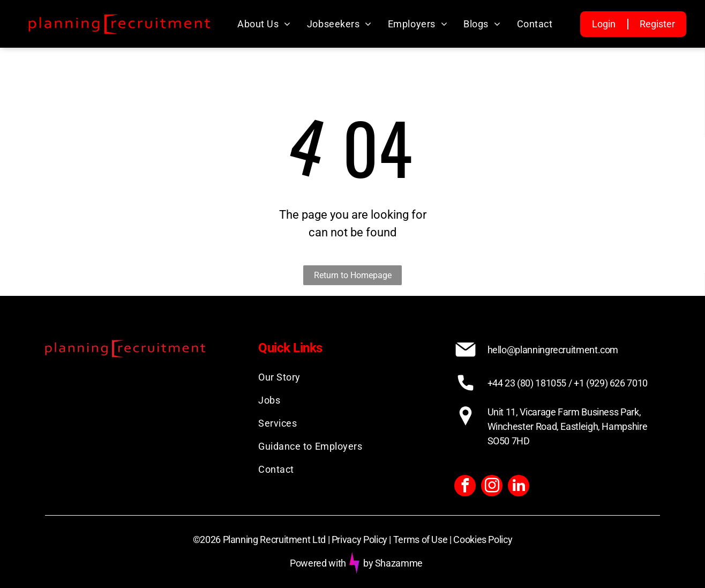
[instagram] (492, 487)
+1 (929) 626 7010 (611, 383)
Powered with (318, 563)
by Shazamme (393, 563)
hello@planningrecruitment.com (553, 350)
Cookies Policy (483, 539)
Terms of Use (421, 539)
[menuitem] (264, 24)
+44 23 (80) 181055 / (530, 383)
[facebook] (465, 487)
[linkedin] (519, 487)
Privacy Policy (359, 539)
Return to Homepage (353, 275)
